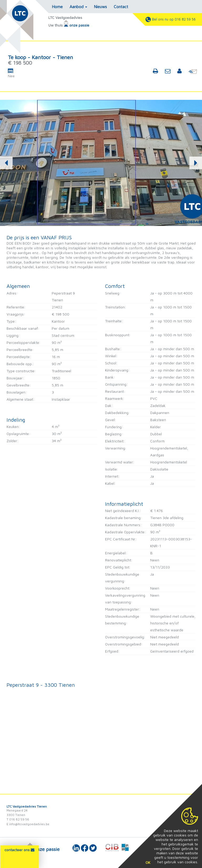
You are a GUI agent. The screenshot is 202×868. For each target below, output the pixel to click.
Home (57, 7)
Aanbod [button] (78, 7)
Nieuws (100, 7)
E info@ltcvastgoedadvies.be (28, 824)
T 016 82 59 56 (18, 819)
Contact (121, 7)
